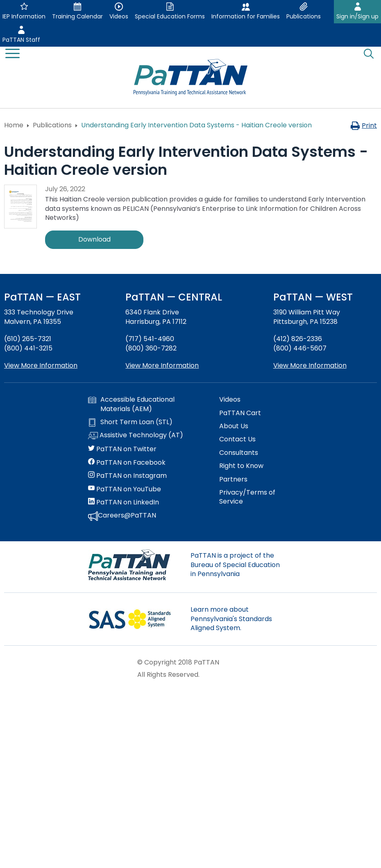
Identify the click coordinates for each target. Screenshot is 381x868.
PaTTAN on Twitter (122, 449)
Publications (52, 125)
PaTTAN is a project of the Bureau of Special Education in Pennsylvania (235, 565)
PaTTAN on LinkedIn (124, 502)
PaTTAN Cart (240, 413)
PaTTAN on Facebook (127, 463)
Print (364, 125)
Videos (230, 400)
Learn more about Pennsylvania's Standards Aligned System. (231, 619)
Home (14, 125)
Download (94, 239)
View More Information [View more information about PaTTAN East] (41, 365)
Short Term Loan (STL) (130, 422)
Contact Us (237, 439)
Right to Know (241, 466)
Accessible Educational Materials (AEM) (131, 404)
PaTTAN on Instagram (127, 476)
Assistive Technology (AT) (136, 436)
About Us (234, 426)
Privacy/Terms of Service (247, 497)
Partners (233, 479)
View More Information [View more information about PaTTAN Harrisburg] (162, 365)
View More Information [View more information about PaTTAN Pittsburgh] (310, 365)
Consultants (239, 453)
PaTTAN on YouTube (125, 489)
